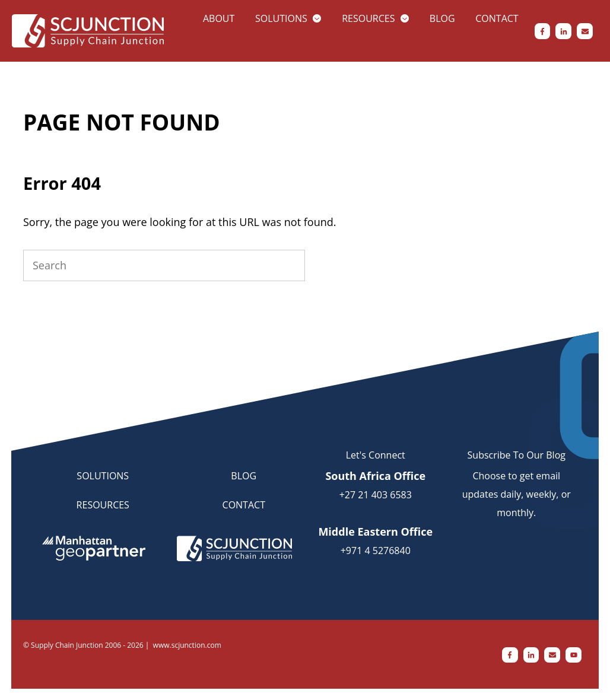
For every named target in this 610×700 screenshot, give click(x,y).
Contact (497, 18)
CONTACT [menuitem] (244, 505)
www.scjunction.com (187, 645)
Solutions (281, 18)
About (219, 18)
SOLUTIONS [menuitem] (103, 476)
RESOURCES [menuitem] (103, 505)
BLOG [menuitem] (244, 476)
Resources (368, 18)
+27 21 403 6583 (376, 495)
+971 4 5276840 (376, 551)
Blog (442, 18)
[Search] (164, 265)
